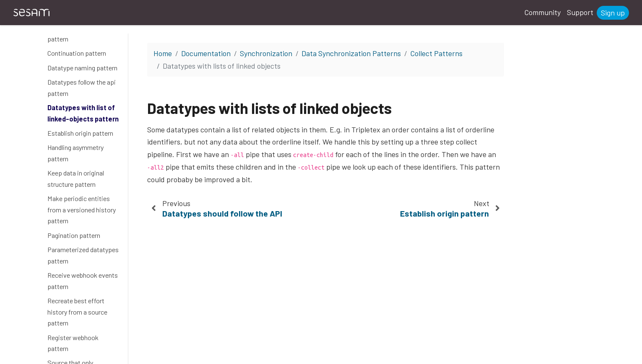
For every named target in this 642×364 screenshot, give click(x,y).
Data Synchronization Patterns (351, 53)
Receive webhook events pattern (83, 281)
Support (580, 12)
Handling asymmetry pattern (75, 153)
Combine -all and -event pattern (80, 33)
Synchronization (266, 53)
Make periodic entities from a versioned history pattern (82, 209)
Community (542, 12)
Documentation (206, 53)
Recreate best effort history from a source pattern (77, 312)
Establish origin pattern (80, 133)
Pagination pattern (74, 235)
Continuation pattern (77, 53)
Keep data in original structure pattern (76, 178)
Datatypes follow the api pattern (82, 88)
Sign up (613, 13)
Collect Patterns (436, 53)
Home (163, 53)
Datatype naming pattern (82, 68)
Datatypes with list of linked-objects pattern (83, 113)
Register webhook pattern (73, 343)
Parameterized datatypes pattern (83, 255)
